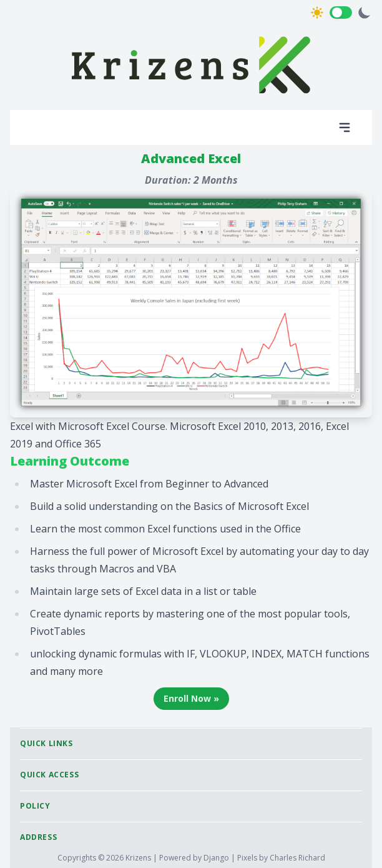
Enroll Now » (191, 698)
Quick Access (49, 775)
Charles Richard (297, 858)
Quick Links (47, 743)
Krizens (139, 858)
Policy (35, 806)
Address (38, 837)
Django (217, 858)
